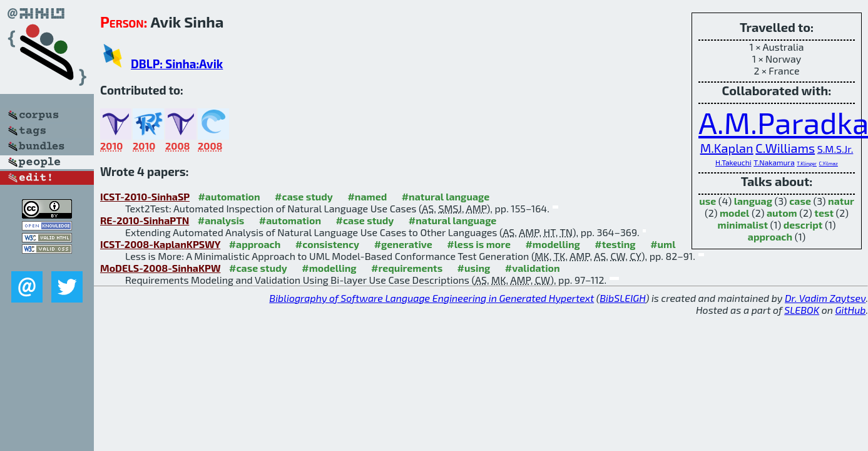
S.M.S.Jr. (835, 149)
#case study (304, 196)
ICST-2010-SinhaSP (145, 196)
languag (753, 201)
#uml (663, 244)
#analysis (221, 220)
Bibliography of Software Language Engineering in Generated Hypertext (431, 298)
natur (841, 201)
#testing (615, 244)
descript (803, 225)
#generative (403, 244)
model (734, 213)
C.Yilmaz (829, 163)
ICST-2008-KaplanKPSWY (160, 244)
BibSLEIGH (622, 298)
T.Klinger (807, 163)
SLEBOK (802, 310)
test (824, 213)
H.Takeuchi (733, 162)
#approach (255, 244)
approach (770, 236)
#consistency (327, 244)
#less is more (479, 244)
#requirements (407, 268)
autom (782, 213)
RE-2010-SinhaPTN (145, 220)
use (707, 201)
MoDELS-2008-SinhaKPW (161, 268)
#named (367, 196)
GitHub (851, 310)
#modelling (552, 244)
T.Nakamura (774, 162)
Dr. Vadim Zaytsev (825, 298)
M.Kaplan (727, 148)
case (800, 201)
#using (474, 268)
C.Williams (785, 148)
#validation (533, 268)
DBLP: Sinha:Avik (177, 64)
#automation (229, 196)
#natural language (446, 196)
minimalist (743, 225)
